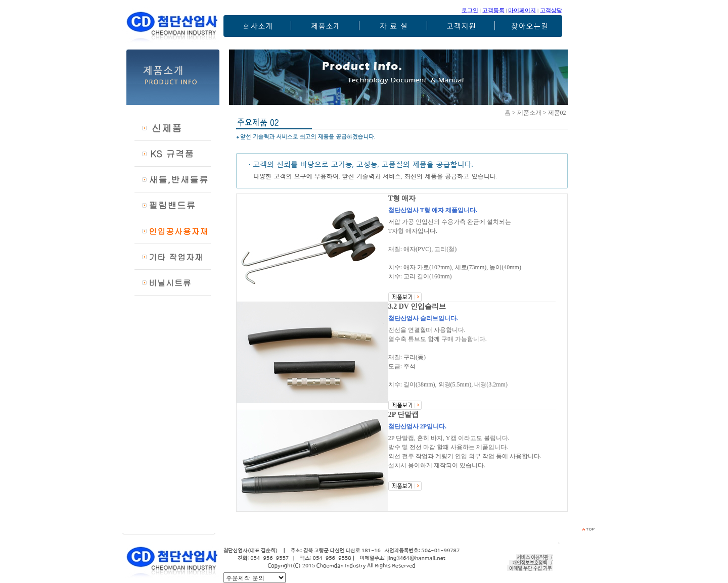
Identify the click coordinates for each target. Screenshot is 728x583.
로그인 (470, 10)
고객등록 (493, 10)
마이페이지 (522, 10)
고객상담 (551, 10)
